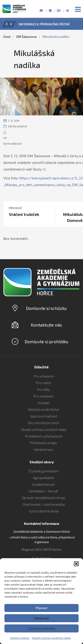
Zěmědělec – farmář (43, 491)
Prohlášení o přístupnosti (44, 436)
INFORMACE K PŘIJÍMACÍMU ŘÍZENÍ (44, 24)
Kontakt (44, 403)
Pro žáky (43, 389)
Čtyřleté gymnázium (44, 471)
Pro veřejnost (44, 396)
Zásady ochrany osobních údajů (51, 638)
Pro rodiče (43, 383)
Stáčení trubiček (24, 214)
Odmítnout (41, 618)
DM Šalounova (18, 126)
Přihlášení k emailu (43, 443)
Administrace (43, 449)
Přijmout (41, 608)
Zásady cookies (20, 638)
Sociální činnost (43, 484)
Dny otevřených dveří (43, 423)
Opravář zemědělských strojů (44, 498)
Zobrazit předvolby (42, 628)
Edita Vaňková (13, 144)
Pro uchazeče (44, 376)
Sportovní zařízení (43, 416)
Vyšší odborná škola (44, 511)
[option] (48, 25)
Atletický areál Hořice (43, 409)
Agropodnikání (43, 478)
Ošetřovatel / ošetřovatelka (44, 504)
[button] (76, 564)
